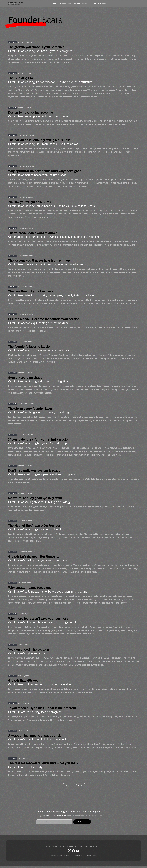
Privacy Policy (91, 855)
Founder (65, 4)
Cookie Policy (79, 855)
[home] (15, 4)
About (54, 4)
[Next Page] (81, 786)
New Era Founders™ (101, 4)
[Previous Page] (68, 786)
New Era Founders (93, 846)
